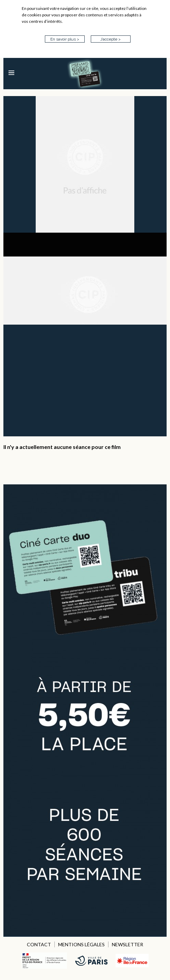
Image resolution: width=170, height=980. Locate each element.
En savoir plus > (65, 39)
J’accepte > (111, 39)
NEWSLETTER (128, 944)
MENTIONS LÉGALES (81, 944)
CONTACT (39, 944)
